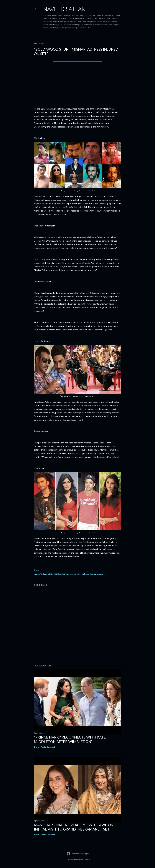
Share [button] (36, 570)
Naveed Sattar (64, 9)
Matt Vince (85, 859)
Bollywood (86, 574)
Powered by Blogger (78, 854)
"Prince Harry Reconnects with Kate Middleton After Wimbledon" (70, 739)
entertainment (97, 574)
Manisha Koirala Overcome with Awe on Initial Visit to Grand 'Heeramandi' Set (74, 827)
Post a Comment (48, 747)
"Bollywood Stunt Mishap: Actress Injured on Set (60, 574)
